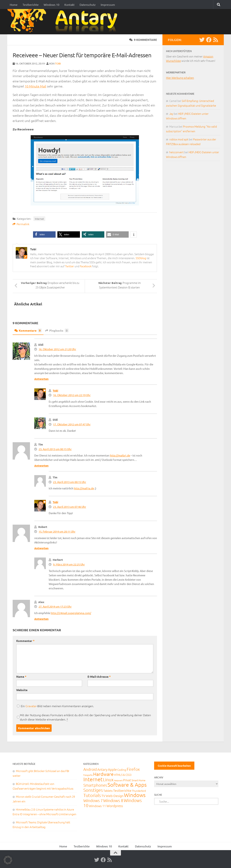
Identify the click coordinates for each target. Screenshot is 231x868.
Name (21, 677)
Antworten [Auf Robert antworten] (41, 548)
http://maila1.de (120, 455)
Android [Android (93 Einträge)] (90, 769)
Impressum (108, 5)
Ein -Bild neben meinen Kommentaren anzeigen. (57, 706)
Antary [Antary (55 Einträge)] (102, 769)
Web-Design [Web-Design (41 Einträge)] (115, 796)
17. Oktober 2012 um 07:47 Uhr (72, 424)
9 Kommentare (143, 40)
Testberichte (31, 5)
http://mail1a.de (84, 488)
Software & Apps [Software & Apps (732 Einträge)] (127, 785)
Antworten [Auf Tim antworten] (41, 466)
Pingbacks (57, 330)
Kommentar (25, 641)
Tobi (58, 63)
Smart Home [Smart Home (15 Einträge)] (139, 780)
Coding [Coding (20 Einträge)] (122, 770)
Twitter (70, 266)
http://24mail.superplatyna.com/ (71, 613)
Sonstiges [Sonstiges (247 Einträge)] (93, 790)
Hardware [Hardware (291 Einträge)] (103, 774)
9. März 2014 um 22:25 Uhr (69, 564)
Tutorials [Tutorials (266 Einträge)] (92, 795)
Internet (39, 219)
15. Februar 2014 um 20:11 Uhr (57, 531)
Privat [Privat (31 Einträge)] (127, 780)
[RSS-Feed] (216, 40)
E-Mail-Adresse (99, 677)
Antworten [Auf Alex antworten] (41, 619)
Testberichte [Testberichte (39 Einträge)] (122, 790)
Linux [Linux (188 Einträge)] (108, 779)
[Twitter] (202, 40)
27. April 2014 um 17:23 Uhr (55, 606)
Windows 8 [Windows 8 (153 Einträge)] (113, 800)
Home (14, 5)
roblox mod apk (179, 139)
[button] (44, 234)
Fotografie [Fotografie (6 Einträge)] (88, 775)
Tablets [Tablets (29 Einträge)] (108, 790)
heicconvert (176, 152)
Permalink (21, 224)
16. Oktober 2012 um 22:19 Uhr (72, 395)
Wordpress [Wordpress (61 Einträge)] (115, 806)
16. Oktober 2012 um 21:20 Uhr (57, 349)
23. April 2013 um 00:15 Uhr (55, 449)
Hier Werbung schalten (180, 78)
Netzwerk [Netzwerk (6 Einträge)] (118, 780)
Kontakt (69, 5)
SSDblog (141, 258)
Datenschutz (88, 5)
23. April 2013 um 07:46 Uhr (70, 507)
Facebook (86, 266)
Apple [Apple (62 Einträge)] (112, 769)
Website (22, 690)
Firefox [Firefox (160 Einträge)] (133, 769)
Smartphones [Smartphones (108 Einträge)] (95, 785)
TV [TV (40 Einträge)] (103, 796)
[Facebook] (209, 40)
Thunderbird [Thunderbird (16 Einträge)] (139, 791)
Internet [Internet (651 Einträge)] (93, 779)
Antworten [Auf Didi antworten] (41, 379)
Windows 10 (52, 5)
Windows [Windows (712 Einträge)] (135, 795)
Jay (171, 114)
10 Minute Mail (35, 86)
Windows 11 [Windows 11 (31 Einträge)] (97, 806)
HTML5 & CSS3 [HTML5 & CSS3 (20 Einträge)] (123, 775)
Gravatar (31, 706)
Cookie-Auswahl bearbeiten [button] (174, 766)
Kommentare (28, 330)
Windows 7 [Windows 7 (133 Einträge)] (93, 800)
